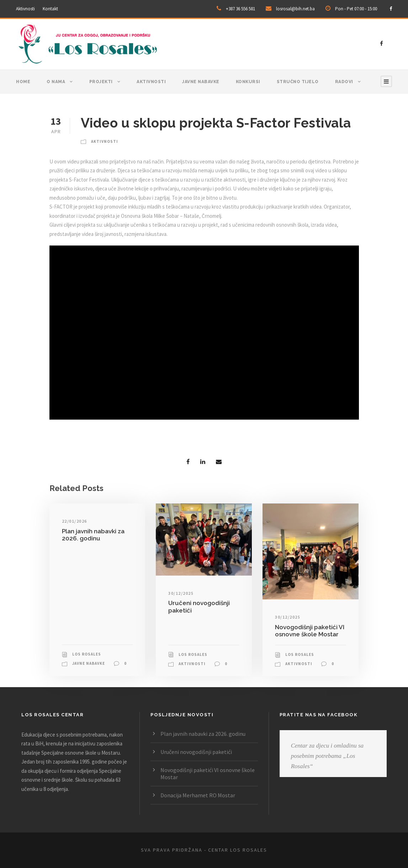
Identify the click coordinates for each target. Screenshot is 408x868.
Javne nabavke (201, 82)
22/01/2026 (75, 521)
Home (23, 82)
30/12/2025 (181, 593)
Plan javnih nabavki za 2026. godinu (93, 535)
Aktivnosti (25, 9)
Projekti (101, 82)
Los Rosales (87, 654)
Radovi (344, 82)
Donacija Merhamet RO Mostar (198, 795)
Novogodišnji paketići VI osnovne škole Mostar (310, 631)
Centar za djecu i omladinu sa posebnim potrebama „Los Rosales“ (327, 756)
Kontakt (50, 9)
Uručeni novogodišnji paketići (196, 752)
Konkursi (248, 82)
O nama (56, 82)
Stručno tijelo (298, 82)
